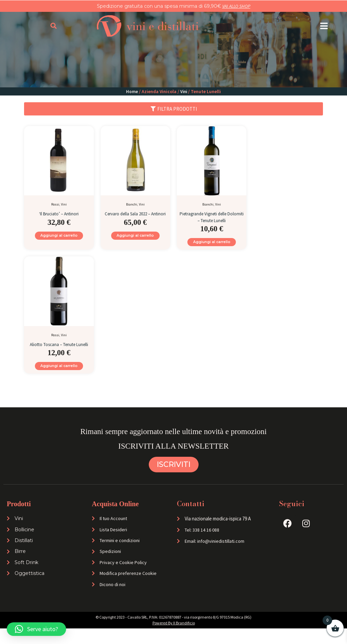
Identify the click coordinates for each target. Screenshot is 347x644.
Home (131, 91)
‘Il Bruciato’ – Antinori (59, 213)
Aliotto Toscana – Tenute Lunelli (59, 350)
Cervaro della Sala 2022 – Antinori (135, 217)
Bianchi (132, 204)
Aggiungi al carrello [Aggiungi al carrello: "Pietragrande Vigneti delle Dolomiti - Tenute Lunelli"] (212, 243)
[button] (324, 26)
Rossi (55, 204)
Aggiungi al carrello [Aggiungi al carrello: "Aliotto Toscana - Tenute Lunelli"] (59, 376)
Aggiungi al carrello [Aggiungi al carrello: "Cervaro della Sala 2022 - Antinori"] (135, 243)
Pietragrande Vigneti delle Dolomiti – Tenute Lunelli (212, 217)
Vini (184, 91)
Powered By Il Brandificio (174, 638)
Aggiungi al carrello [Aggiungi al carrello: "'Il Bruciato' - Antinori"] (59, 237)
